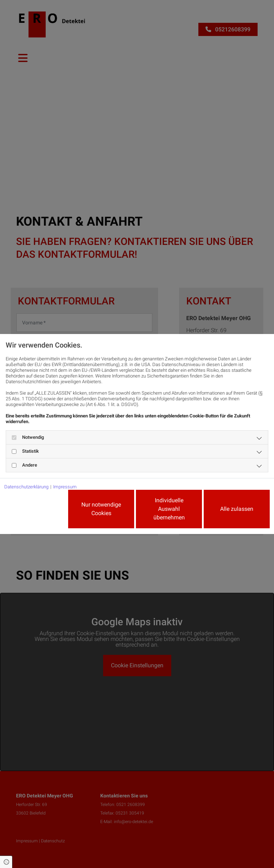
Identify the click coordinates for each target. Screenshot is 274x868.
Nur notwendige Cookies (101, 509)
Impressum (65, 487)
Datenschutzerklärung (26, 487)
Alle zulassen (237, 509)
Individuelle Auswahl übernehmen (169, 509)
